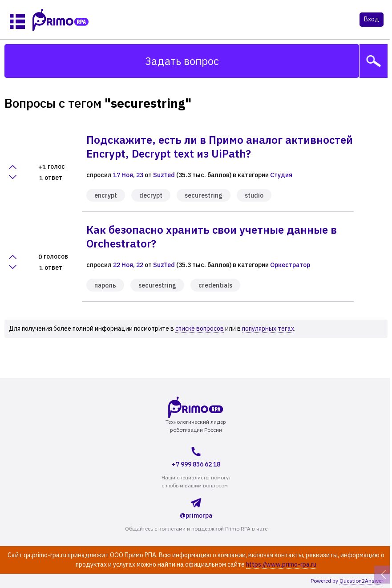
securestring (204, 195)
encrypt (106, 195)
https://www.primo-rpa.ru (281, 564)
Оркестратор (290, 265)
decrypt (151, 195)
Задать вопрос (182, 61)
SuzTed (164, 175)
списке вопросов (200, 328)
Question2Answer (361, 581)
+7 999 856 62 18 (196, 456)
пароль (105, 285)
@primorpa (196, 507)
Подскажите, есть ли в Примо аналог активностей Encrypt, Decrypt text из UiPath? (220, 147)
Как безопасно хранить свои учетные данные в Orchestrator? (212, 237)
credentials (215, 285)
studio (254, 195)
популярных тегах (268, 328)
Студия (281, 175)
